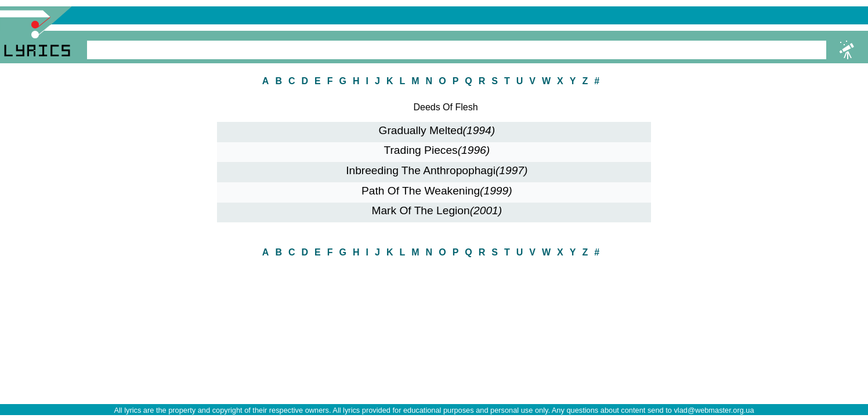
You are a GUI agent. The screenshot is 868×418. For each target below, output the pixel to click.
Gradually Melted (437, 130)
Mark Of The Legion (437, 210)
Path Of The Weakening (437, 191)
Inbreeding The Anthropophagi (437, 170)
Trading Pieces (437, 150)
